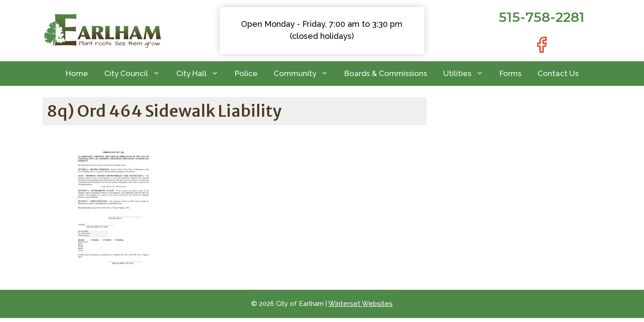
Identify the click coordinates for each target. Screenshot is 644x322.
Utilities (467, 74)
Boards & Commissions (386, 73)
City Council (136, 74)
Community (305, 74)
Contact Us (558, 73)
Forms (511, 73)
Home (77, 73)
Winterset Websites (360, 304)
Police (246, 73)
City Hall (201, 74)
